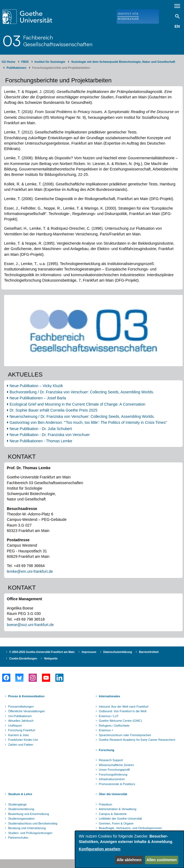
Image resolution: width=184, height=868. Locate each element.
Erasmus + (106, 730)
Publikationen (16, 68)
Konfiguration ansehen (99, 849)
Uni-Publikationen (20, 716)
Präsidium (106, 804)
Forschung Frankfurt (22, 730)
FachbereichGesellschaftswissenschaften (58, 41)
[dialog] (129, 849)
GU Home (8, 62)
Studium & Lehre (20, 794)
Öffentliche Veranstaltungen (27, 711)
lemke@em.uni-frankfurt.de (30, 571)
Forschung (107, 750)
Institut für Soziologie (50, 62)
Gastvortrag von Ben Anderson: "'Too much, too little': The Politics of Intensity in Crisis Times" (88, 422)
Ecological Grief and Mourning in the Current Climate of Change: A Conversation (77, 404)
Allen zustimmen (162, 860)
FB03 (25, 62)
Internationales (110, 696)
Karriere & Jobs (19, 735)
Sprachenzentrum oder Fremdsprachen (125, 735)
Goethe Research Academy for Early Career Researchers (137, 740)
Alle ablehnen (129, 860)
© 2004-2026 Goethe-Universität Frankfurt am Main (42, 652)
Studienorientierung (21, 809)
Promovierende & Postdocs (117, 784)
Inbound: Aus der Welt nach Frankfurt (124, 707)
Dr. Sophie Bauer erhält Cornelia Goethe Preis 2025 (53, 410)
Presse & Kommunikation (26, 696)
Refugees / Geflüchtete (114, 726)
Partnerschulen (18, 838)
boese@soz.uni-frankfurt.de (30, 625)
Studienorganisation (21, 819)
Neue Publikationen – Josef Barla (38, 398)
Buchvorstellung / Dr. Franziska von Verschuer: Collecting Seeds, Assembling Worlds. (82, 392)
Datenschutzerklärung (118, 652)
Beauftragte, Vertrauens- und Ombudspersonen (131, 828)
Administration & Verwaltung (118, 809)
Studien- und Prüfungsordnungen (30, 833)
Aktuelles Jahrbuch (21, 721)
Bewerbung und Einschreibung (29, 814)
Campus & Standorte (113, 814)
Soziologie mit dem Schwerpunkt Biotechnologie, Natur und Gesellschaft (123, 62)
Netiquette (51, 659)
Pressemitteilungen (21, 707)
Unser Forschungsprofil (114, 770)
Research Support (111, 760)
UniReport (15, 726)
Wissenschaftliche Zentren (117, 765)
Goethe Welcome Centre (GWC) (120, 721)
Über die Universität (113, 794)
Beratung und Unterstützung (27, 828)
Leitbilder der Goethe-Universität (120, 819)
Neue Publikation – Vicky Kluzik (36, 386)
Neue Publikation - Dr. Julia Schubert (41, 429)
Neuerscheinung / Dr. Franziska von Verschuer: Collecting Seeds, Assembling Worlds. (82, 416)
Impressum (89, 652)
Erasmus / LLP (109, 716)
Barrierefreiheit (149, 652)
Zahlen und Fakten (21, 745)
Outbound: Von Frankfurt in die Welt (123, 711)
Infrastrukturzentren (112, 779)
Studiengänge (17, 804)
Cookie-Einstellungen (23, 659)
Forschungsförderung (113, 774)
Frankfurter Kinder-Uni (23, 740)
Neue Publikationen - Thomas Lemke (41, 441)
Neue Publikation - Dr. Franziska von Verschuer (50, 435)
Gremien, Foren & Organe (116, 823)
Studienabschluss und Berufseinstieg (33, 823)
